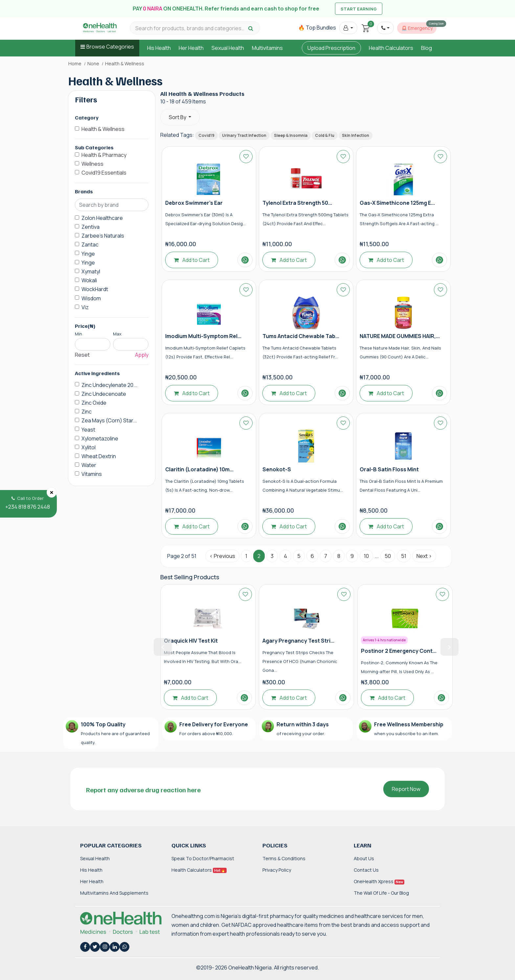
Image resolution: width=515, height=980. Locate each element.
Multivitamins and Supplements (114, 893)
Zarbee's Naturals (103, 236)
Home (75, 64)
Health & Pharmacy (104, 155)
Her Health (191, 48)
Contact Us (366, 870)
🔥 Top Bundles (317, 28)
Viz (85, 307)
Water (89, 465)
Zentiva (90, 227)
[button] (348, 28)
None (93, 64)
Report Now (406, 789)
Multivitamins (267, 48)
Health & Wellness (103, 129)
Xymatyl (91, 271)
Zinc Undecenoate (104, 394)
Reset (82, 355)
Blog (426, 48)
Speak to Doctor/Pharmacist (203, 858)
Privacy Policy (277, 870)
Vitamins (92, 474)
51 (404, 556)
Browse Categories (110, 47)
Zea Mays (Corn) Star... (109, 420)
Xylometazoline (100, 438)
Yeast (88, 430)
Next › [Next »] (424, 556)
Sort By (178, 117)
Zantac (90, 245)
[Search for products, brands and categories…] (191, 28)
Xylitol (89, 447)
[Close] (52, 492)
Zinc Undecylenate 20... (109, 385)
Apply (142, 355)
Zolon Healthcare (102, 218)
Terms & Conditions (284, 858)
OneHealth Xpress (379, 881)
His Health (159, 48)
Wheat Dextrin (99, 456)
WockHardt (95, 289)
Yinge (88, 254)
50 (388, 556)
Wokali (89, 280)
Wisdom (91, 298)
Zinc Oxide (94, 403)
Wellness (92, 164)
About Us (364, 858)
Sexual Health (228, 48)
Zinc (87, 412)
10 (366, 556)
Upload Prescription (331, 48)
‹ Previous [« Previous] (222, 556)
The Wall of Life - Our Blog (381, 893)
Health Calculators (391, 48)
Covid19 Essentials (104, 173)
